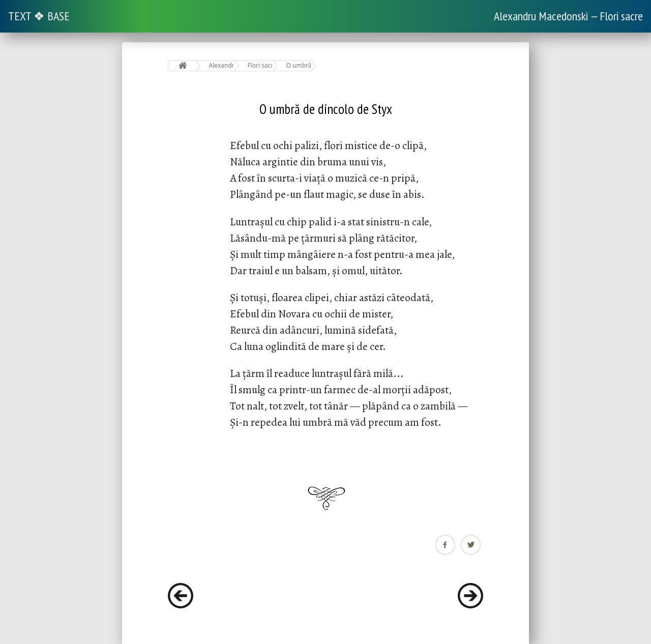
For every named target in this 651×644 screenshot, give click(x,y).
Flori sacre (260, 65)
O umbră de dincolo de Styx (299, 65)
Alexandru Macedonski (221, 65)
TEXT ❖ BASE (39, 16)
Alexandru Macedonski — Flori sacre (568, 16)
